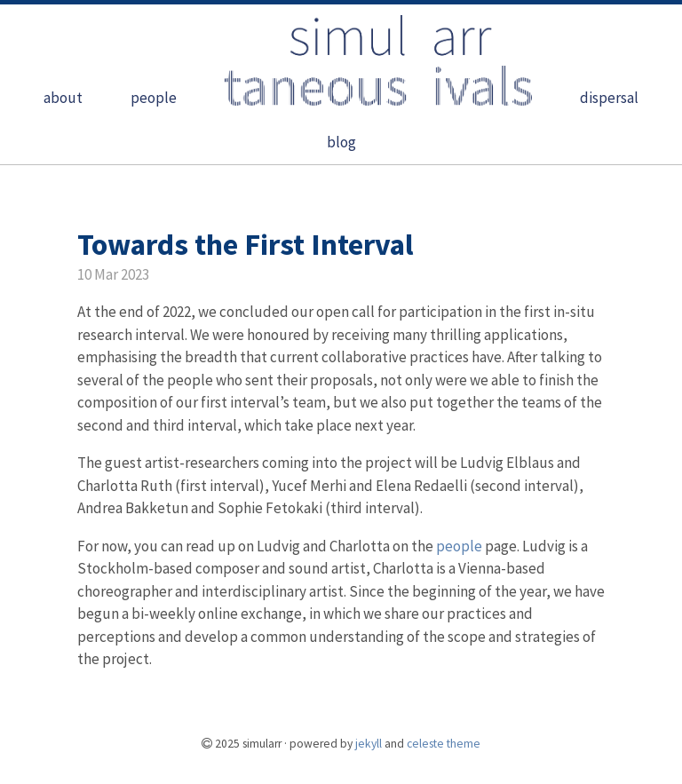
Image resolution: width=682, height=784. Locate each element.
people (154, 98)
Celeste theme (444, 744)
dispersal (609, 98)
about (63, 98)
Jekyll (369, 744)
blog (341, 142)
